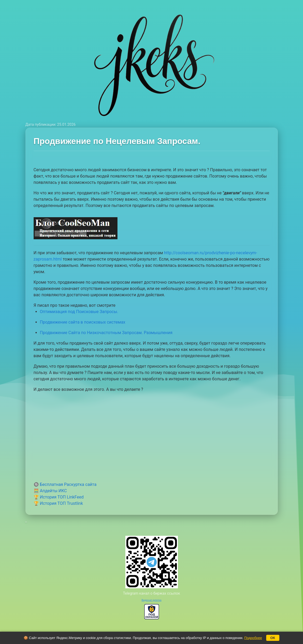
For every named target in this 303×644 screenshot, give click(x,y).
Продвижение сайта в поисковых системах (83, 322)
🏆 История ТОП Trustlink (58, 503)
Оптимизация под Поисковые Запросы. (79, 312)
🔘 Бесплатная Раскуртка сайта (65, 484)
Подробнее (253, 638)
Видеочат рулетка (152, 600)
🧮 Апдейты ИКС (50, 491)
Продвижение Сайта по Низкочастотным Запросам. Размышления (106, 333)
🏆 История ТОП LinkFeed (59, 497)
